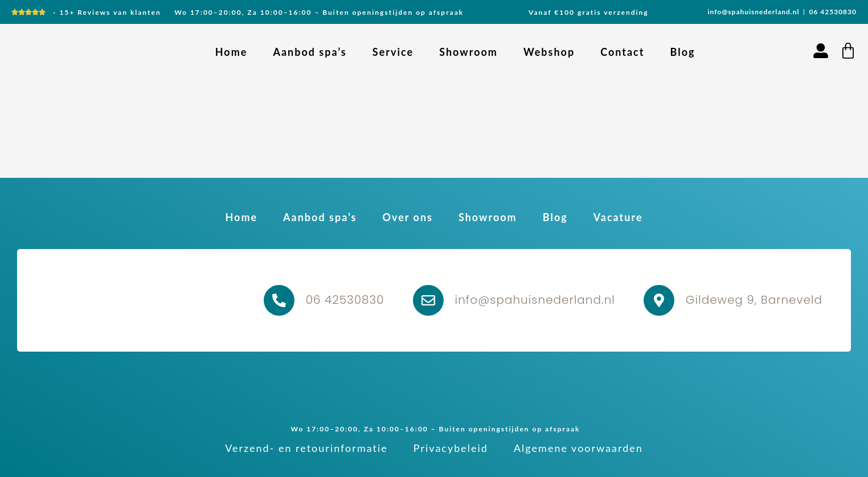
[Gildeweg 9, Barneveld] (659, 300)
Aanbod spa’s (310, 52)
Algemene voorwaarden (578, 448)
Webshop (549, 52)
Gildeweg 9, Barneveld (754, 300)
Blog (682, 52)
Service (393, 52)
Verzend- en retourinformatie (306, 448)
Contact (622, 52)
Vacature (618, 217)
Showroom (468, 52)
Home (232, 52)
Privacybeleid (451, 448)
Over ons (407, 217)
